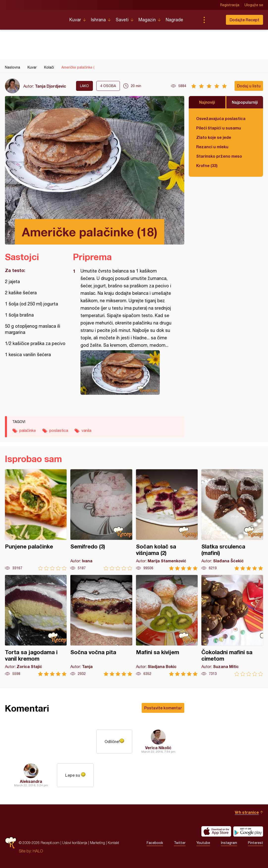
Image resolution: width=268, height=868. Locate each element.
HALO (38, 851)
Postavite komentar (163, 708)
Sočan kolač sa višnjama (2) (167, 520)
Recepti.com (33, 18)
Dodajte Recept (244, 20)
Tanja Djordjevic (51, 86)
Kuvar (75, 20)
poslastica (59, 430)
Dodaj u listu (249, 86)
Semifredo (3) (101, 520)
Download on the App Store (216, 831)
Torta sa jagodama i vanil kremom (36, 626)
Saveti (122, 20)
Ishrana (98, 20)
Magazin (147, 20)
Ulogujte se (254, 5)
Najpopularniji (245, 102)
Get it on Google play (248, 831)
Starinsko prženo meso (219, 156)
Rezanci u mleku (212, 147)
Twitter (180, 843)
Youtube (203, 843)
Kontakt (113, 843)
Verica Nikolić (158, 748)
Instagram (229, 843)
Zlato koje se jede (214, 137)
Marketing (97, 843)
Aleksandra (31, 781)
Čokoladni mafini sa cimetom (232, 626)
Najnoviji (207, 102)
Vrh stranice (247, 812)
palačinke (28, 430)
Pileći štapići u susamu (219, 128)
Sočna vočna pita (101, 626)
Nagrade (174, 20)
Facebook (155, 843)
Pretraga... (214, 20)
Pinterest (255, 843)
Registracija (230, 5)
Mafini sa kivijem (167, 626)
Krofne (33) (207, 165)
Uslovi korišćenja (75, 843)
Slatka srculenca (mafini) (232, 520)
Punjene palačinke (36, 520)
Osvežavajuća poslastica (221, 118)
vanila (86, 430)
